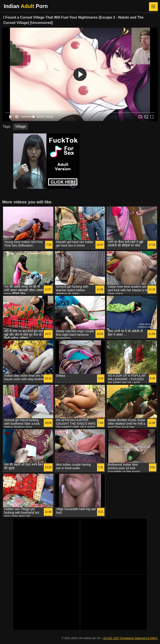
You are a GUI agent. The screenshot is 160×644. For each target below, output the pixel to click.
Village (21, 126)
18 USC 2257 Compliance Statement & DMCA (130, 638)
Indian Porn (26, 6)
